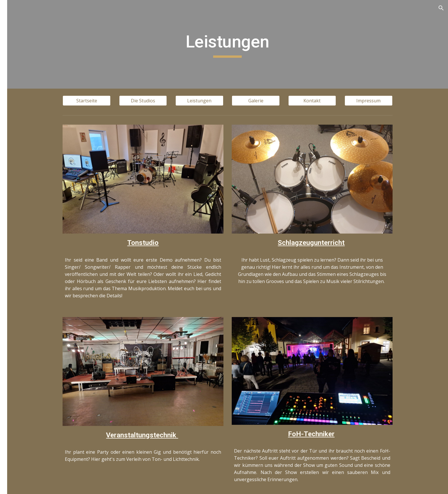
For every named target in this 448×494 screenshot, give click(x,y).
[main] (260, 44)
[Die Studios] (175, 101)
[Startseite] (119, 101)
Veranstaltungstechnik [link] (42, 116)
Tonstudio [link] (28, 105)
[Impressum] (401, 101)
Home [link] (18, 69)
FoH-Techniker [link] (33, 140)
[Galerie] (288, 101)
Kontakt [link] (20, 164)
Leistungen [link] (24, 93)
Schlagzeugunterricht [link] (40, 128)
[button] (441, 8)
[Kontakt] (344, 101)
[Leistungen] (231, 101)
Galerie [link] (19, 152)
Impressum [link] (24, 175)
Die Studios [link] (24, 81)
